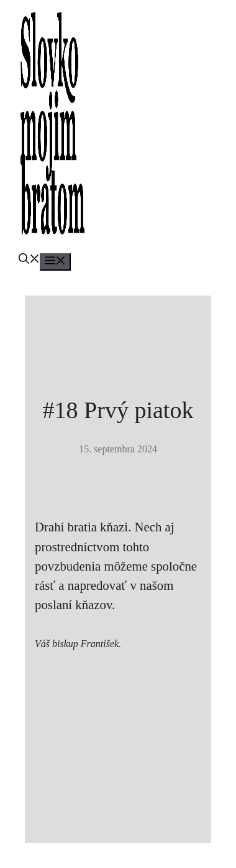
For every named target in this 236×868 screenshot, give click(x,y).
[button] (29, 260)
